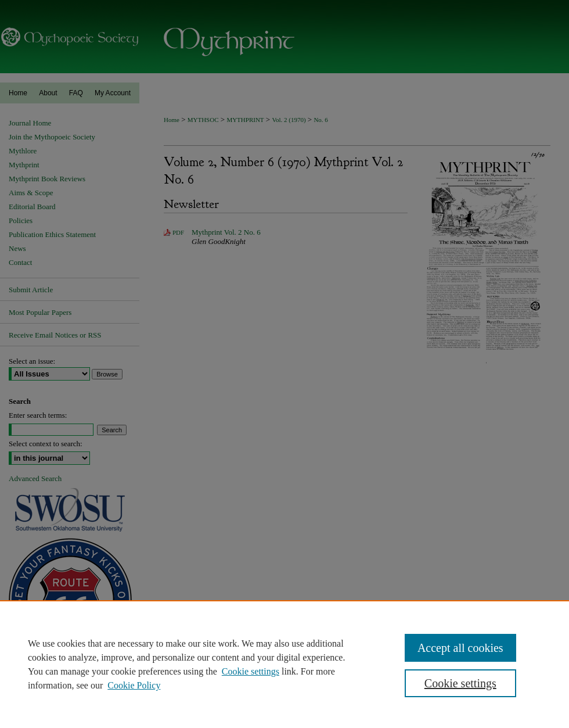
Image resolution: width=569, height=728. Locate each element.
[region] (284, 664)
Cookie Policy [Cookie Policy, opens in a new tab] (134, 685)
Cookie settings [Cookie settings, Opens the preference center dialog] (460, 683)
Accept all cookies (460, 648)
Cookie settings (251, 671)
